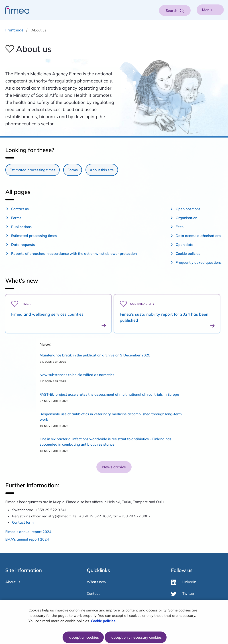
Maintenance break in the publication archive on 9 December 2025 (95, 355)
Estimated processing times (33, 170)
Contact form (23, 522)
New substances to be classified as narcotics (77, 375)
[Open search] (175, 10)
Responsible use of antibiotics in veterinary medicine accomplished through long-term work (111, 417)
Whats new (97, 582)
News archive (114, 467)
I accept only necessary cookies (136, 637)
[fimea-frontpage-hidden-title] (15, 10)
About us (13, 582)
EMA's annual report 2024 (27, 539)
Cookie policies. (104, 621)
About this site (102, 170)
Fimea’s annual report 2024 (28, 532)
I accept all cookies (83, 637)
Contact (93, 593)
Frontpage (14, 30)
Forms (73, 170)
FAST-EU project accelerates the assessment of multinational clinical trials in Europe (109, 394)
